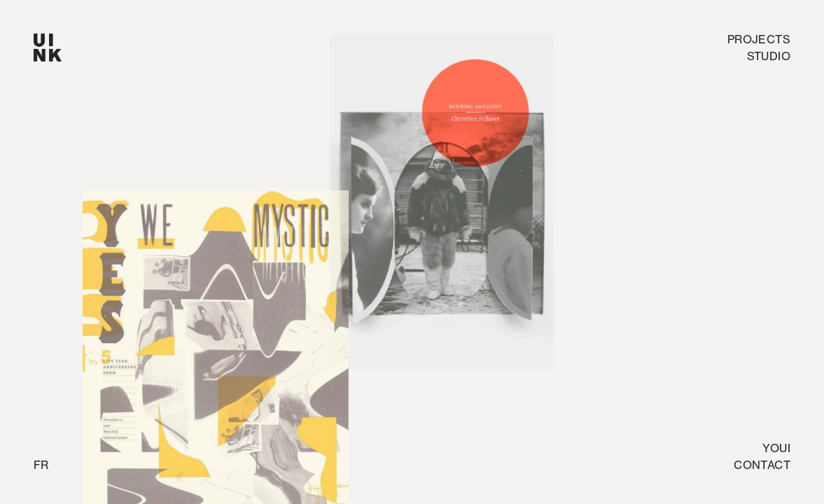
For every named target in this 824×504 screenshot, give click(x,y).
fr (41, 465)
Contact (762, 465)
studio (769, 56)
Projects (759, 39)
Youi (776, 448)
